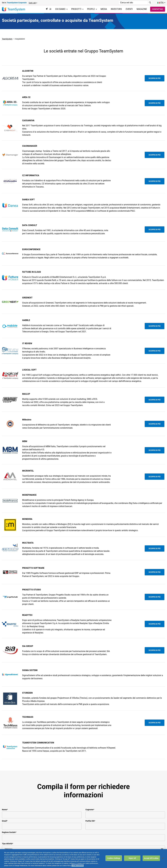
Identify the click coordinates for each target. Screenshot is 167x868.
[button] (33, 3)
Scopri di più (155, 78)
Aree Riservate (64, 836)
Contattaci (158, 9)
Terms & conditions (67, 839)
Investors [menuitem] (116, 9)
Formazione (35, 858)
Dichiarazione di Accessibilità (65, 850)
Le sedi (33, 839)
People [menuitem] (92, 9)
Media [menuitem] (104, 9)
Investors (34, 852)
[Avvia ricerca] (150, 3)
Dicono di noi (36, 845)
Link (60, 858)
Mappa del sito (65, 854)
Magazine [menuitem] (142, 9)
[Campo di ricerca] (133, 3)
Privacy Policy (64, 842)
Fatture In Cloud (9, 839)
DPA (87, 832)
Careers (33, 855)
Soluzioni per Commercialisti (9, 843)
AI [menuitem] (48, 9)
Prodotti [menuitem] (77, 9)
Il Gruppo (34, 832)
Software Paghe (9, 854)
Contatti (33, 836)
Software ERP (8, 832)
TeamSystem (7, 39)
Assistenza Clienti (66, 832)
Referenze (34, 842)
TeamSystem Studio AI (12, 836)
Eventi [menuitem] (129, 9)
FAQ (87, 836)
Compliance (35, 849)
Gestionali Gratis (10, 858)
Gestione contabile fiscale (14, 851)
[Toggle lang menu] (161, 3)
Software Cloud (9, 848)
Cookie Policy (64, 845)
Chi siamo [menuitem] (61, 9)
